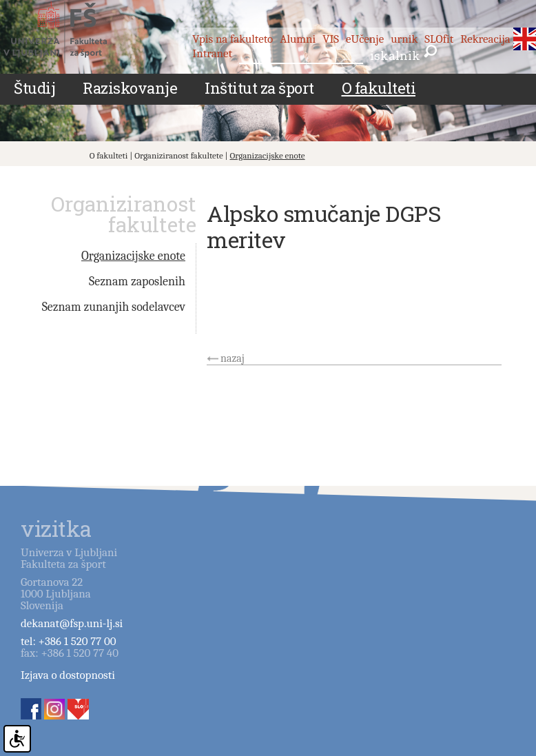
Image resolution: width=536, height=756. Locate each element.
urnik (404, 39)
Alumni (298, 39)
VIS (331, 39)
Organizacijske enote (268, 155)
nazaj (233, 358)
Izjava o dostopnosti (68, 675)
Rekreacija (485, 39)
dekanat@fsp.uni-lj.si (72, 623)
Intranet (212, 53)
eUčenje (365, 39)
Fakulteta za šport (71, 32)
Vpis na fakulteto (233, 39)
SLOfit (439, 39)
